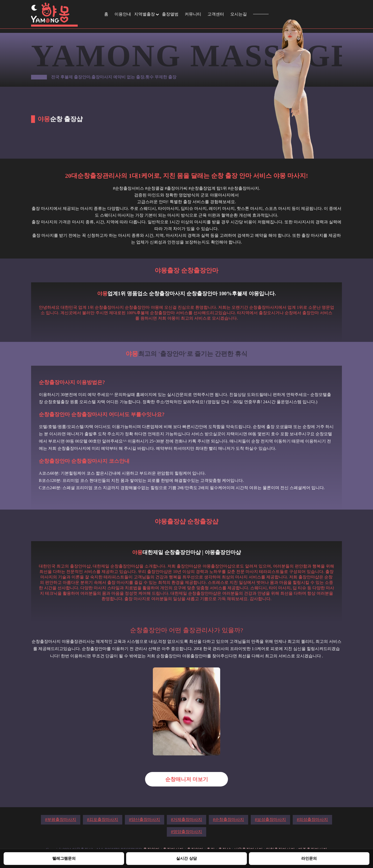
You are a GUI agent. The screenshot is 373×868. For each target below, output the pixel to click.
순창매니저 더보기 (187, 779)
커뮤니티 (193, 14)
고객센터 (216, 14)
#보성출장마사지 (270, 819)
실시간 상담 (186, 858)
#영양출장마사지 (187, 832)
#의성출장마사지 (312, 819)
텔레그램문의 (64, 858)
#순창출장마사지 (228, 819)
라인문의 (309, 858)
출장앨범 (170, 14)
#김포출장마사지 (103, 819)
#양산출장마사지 (145, 819)
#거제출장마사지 (187, 819)
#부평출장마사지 (61, 819)
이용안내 (123, 14)
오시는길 (239, 14)
